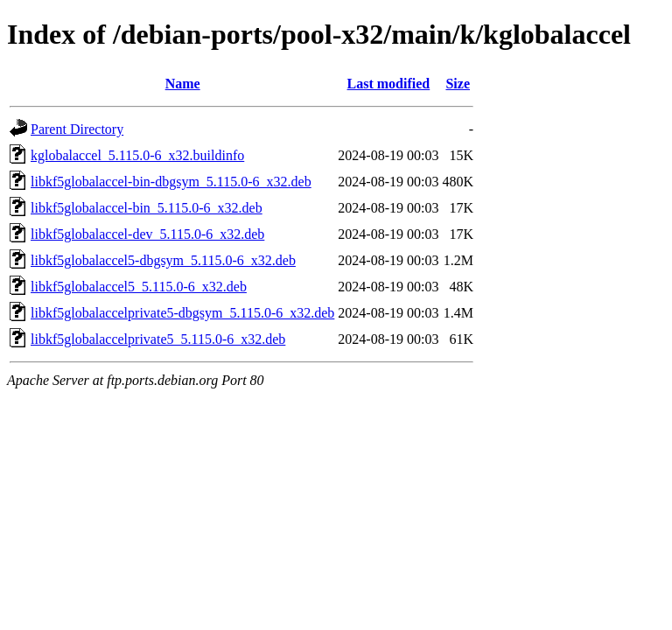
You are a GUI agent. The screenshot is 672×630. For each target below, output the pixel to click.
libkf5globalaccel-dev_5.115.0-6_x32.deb (147, 234)
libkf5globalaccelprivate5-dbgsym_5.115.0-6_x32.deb (182, 313)
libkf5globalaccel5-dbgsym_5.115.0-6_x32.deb (163, 260)
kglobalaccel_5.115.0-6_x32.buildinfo (137, 155)
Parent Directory (77, 129)
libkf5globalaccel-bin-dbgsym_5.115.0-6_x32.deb (171, 182)
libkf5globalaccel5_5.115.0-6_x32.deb (139, 287)
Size (458, 84)
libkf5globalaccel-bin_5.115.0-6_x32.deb (147, 208)
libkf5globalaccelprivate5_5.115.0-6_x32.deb (158, 339)
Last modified (389, 84)
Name (183, 84)
